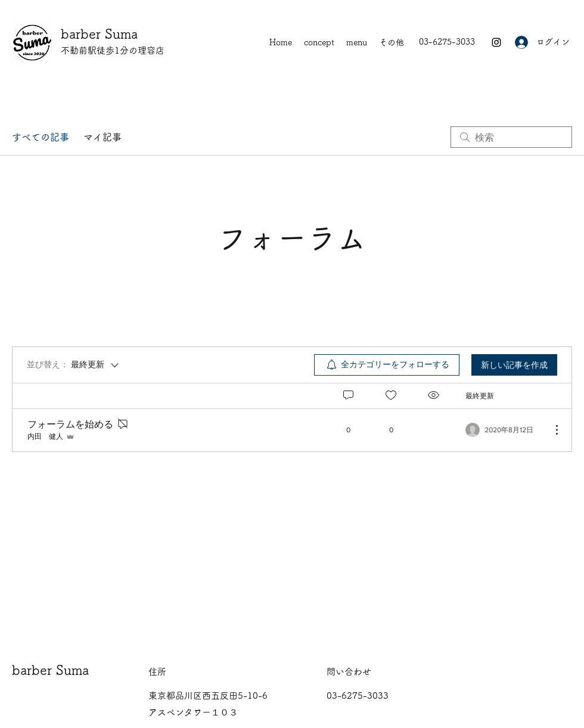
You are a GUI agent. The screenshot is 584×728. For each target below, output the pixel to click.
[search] (511, 137)
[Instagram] (496, 42)
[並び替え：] (74, 365)
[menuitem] (387, 365)
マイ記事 (102, 137)
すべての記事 (41, 137)
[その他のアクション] (551, 430)
